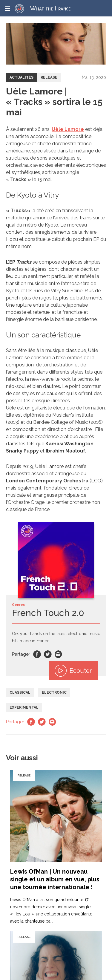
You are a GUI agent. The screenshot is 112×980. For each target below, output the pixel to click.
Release (49, 77)
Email (59, 654)
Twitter (48, 654)
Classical (20, 692)
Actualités (22, 77)
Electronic (54, 692)
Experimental (24, 707)
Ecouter (73, 671)
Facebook (37, 654)
